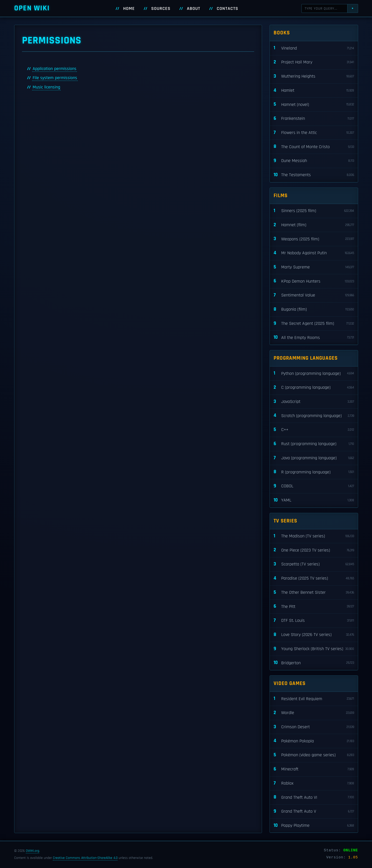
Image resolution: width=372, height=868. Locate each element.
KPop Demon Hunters (314, 281)
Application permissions (54, 69)
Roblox (314, 783)
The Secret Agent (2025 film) (314, 324)
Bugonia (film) (314, 310)
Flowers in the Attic (314, 133)
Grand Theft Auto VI (314, 797)
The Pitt (314, 607)
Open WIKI (32, 8)
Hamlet (314, 91)
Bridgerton (314, 663)
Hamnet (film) (314, 225)
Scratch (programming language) (314, 416)
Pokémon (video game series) (314, 755)
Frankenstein (314, 119)
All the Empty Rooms (314, 338)
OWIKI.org (32, 851)
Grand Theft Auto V (314, 812)
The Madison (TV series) (314, 536)
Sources (161, 9)
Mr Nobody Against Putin (314, 253)
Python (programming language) (314, 373)
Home (129, 9)
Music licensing (46, 87)
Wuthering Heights (314, 76)
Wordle (314, 713)
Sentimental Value (314, 295)
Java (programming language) (314, 458)
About (194, 9)
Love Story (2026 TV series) (314, 635)
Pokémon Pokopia (314, 741)
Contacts (227, 9)
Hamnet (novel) (314, 105)
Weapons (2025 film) (314, 239)
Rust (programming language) (314, 444)
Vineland (314, 48)
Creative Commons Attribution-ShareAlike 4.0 (85, 858)
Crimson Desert (314, 727)
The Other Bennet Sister (314, 593)
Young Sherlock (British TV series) (314, 649)
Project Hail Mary (314, 62)
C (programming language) (314, 388)
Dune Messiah (314, 161)
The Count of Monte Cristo (314, 147)
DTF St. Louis (314, 621)
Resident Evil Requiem (314, 699)
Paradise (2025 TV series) (314, 578)
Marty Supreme (314, 267)
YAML (314, 500)
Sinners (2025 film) (314, 211)
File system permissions (55, 78)
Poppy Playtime (314, 826)
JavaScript (314, 402)
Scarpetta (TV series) (314, 564)
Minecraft (314, 769)
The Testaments (314, 175)
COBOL (314, 486)
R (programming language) (314, 472)
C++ (314, 430)
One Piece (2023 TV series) (314, 550)
